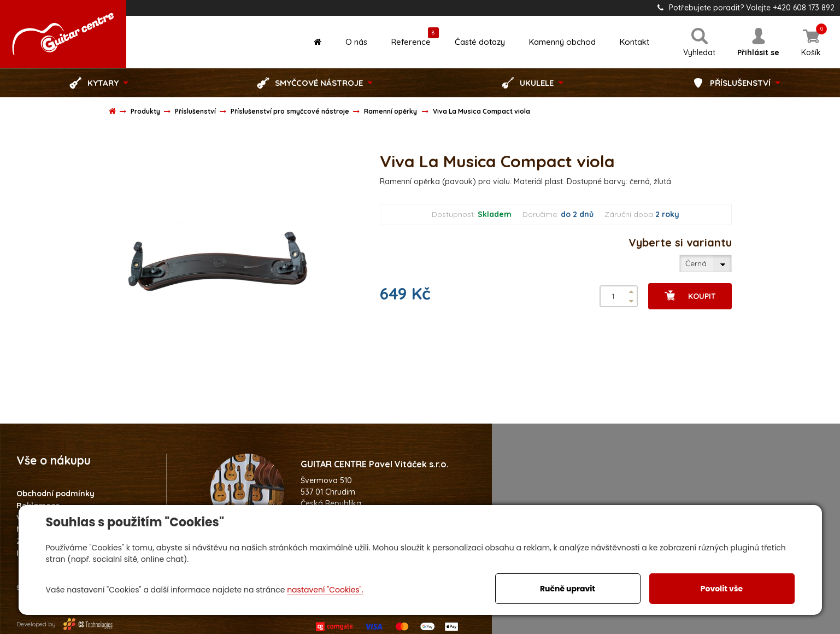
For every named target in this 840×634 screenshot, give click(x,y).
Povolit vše (722, 589)
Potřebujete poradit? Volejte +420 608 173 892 (746, 8)
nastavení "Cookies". (325, 590)
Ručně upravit (568, 589)
